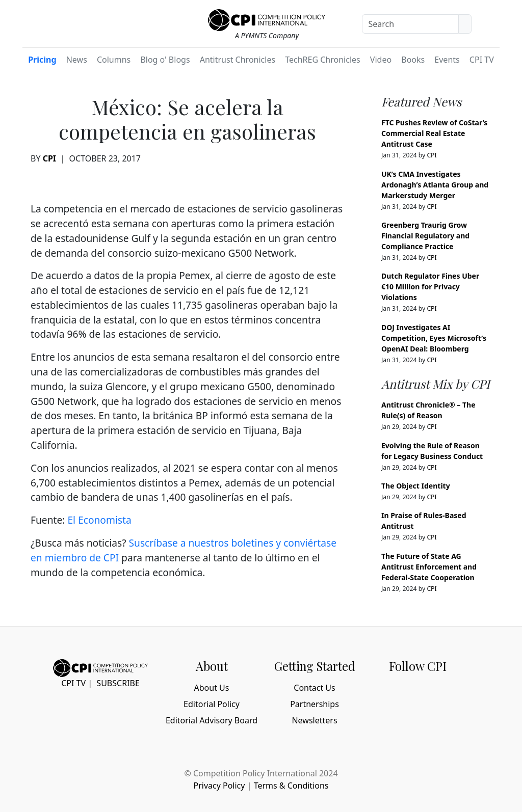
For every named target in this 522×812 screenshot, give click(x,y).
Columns (114, 60)
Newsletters (314, 720)
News (77, 60)
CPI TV (482, 60)
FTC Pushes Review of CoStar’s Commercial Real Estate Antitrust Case (434, 133)
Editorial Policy (212, 704)
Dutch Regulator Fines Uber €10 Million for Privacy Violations (430, 287)
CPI (49, 158)
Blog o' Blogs (165, 60)
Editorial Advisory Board (212, 720)
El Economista (99, 520)
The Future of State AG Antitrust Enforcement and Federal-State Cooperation (429, 567)
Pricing (42, 60)
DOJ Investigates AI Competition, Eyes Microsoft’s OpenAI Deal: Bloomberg (434, 338)
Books (413, 60)
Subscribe (118, 683)
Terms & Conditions (291, 786)
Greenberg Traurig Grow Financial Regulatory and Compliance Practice (425, 236)
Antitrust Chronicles (238, 60)
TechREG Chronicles (323, 60)
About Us (212, 688)
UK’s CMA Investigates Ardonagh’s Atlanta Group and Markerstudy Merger (435, 185)
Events (447, 60)
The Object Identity (416, 486)
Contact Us (314, 688)
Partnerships (315, 704)
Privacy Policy (219, 786)
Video (381, 60)
